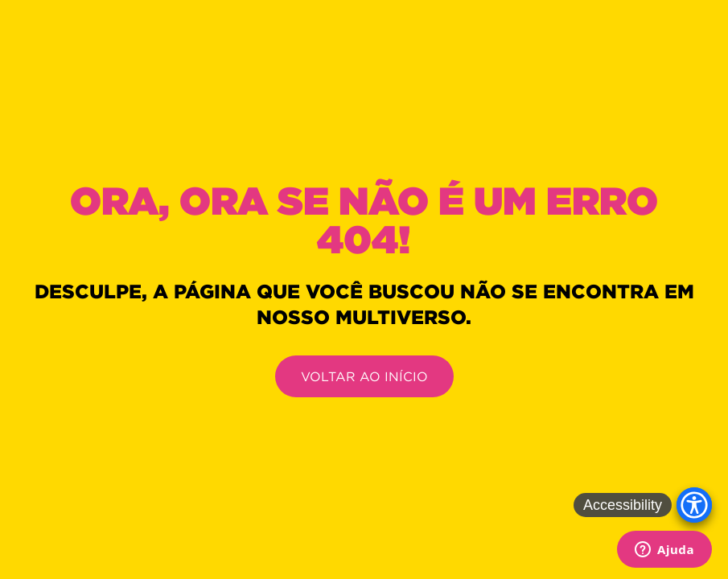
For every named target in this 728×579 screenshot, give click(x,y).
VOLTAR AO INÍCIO (364, 376)
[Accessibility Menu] (694, 505)
